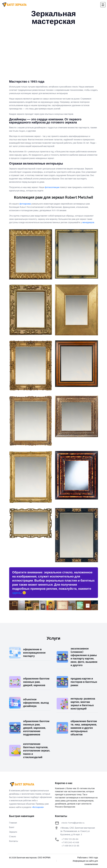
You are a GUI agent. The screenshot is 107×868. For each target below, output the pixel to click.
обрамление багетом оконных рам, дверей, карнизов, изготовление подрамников (36, 728)
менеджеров (88, 222)
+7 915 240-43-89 (70, 842)
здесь (17, 593)
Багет (12, 827)
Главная (13, 823)
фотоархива (25, 204)
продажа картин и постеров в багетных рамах (84, 682)
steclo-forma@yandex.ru (73, 823)
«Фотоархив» (38, 807)
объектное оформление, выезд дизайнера (36, 703)
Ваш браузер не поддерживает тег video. (54, 55)
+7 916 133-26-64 (70, 839)
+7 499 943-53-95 (70, 846)
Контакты (14, 841)
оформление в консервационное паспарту (34, 653)
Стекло (13, 837)
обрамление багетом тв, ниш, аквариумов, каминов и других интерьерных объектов (84, 728)
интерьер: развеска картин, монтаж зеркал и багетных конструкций (83, 704)
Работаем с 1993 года (88, 858)
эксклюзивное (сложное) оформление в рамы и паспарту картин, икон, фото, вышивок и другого (84, 657)
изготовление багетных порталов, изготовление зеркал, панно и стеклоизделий (37, 751)
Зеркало (13, 832)
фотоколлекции (52, 187)
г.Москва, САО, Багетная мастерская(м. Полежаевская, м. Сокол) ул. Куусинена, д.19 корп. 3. (78, 831)
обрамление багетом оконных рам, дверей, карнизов (36, 682)
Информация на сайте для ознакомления (85, 863)
